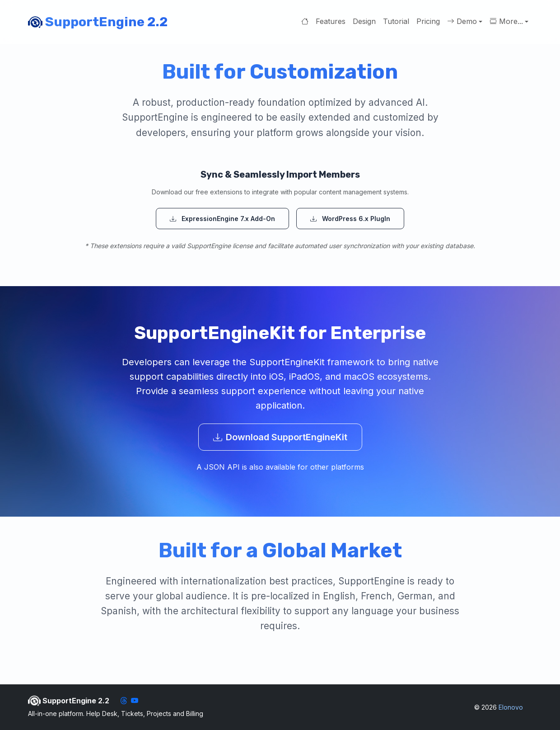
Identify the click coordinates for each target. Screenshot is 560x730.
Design (364, 21)
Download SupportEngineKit (280, 437)
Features (331, 21)
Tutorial (396, 21)
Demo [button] (462, 22)
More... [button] (506, 22)
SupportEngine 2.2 (98, 22)
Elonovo (511, 707)
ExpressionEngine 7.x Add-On (222, 219)
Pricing (428, 21)
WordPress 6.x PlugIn (350, 219)
